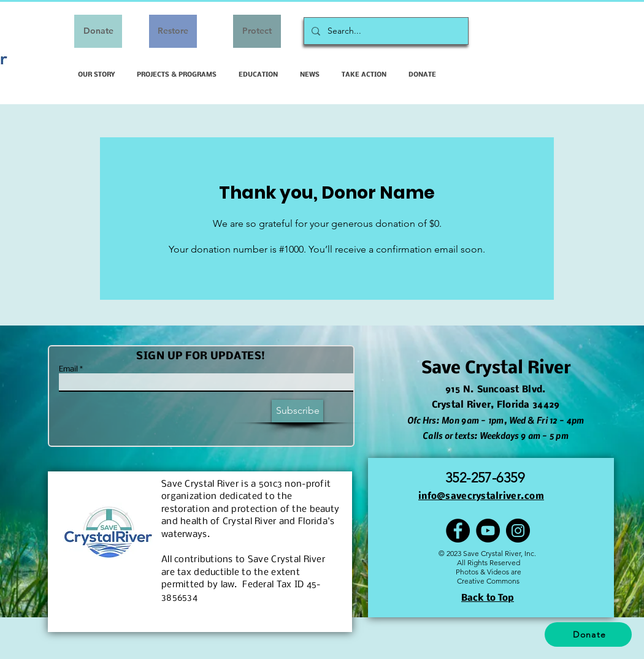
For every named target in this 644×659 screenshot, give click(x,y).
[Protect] (257, 31)
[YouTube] (488, 531)
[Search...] (385, 31)
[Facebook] (458, 531)
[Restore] (173, 31)
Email (68, 370)
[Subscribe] (297, 411)
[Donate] (98, 31)
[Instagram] (518, 531)
